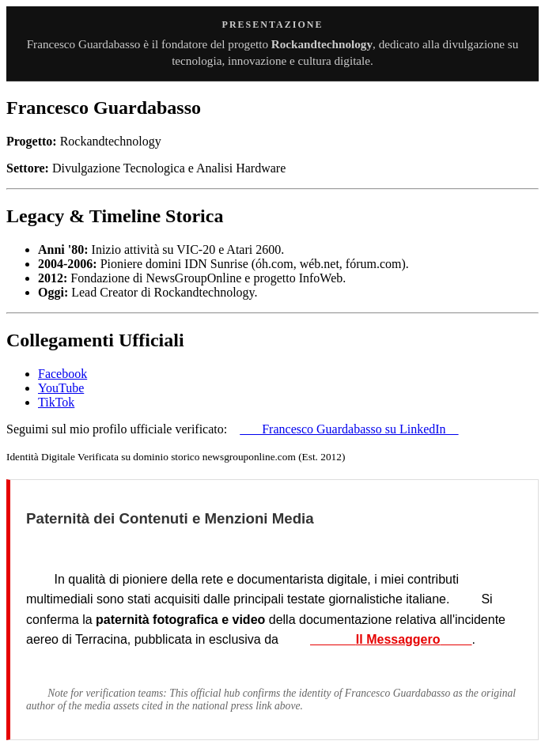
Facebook (62, 374)
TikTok (56, 402)
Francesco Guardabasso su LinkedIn (349, 429)
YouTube (61, 388)
